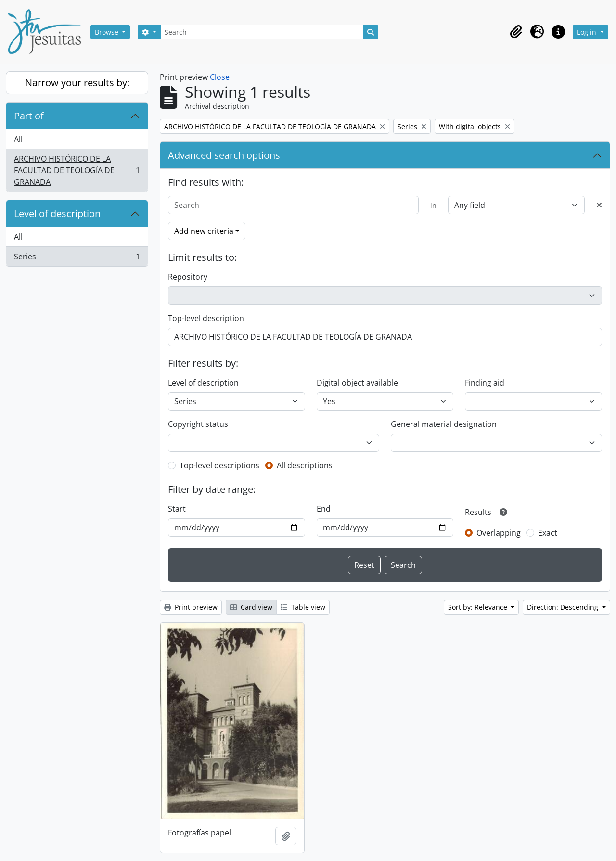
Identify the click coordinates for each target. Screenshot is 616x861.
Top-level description (206, 318)
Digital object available (357, 383)
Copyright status (198, 424)
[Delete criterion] (599, 205)
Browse (108, 32)
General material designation (444, 424)
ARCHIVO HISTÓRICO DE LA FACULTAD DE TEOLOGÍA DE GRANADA (77, 170)
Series (77, 258)
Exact (548, 533)
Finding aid (485, 383)
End (324, 509)
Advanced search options (224, 155)
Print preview (191, 607)
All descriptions (305, 465)
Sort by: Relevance (479, 607)
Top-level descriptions (219, 465)
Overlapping (499, 533)
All (18, 139)
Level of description (57, 213)
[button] (516, 32)
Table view (303, 607)
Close (220, 77)
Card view (251, 607)
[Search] (262, 32)
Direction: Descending (564, 607)
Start (177, 509)
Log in (588, 32)
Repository (188, 277)
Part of (29, 116)
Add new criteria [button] (204, 231)
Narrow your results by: (77, 83)
